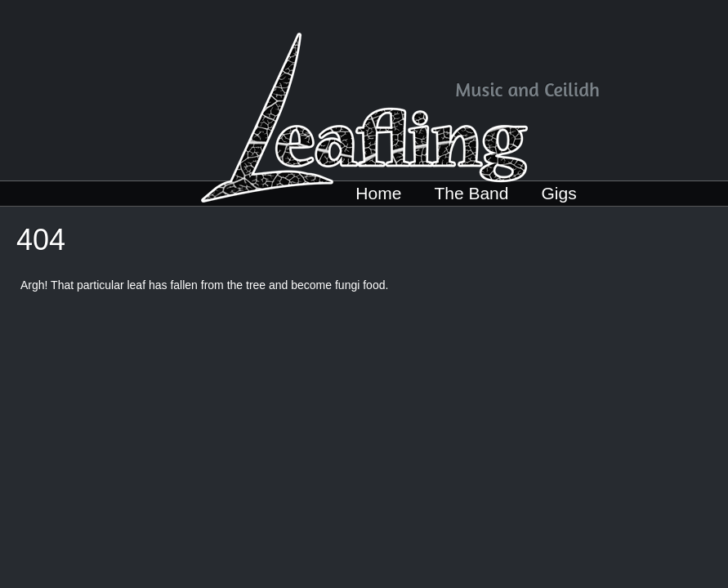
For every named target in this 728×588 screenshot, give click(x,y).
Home (378, 193)
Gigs (558, 193)
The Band (471, 193)
